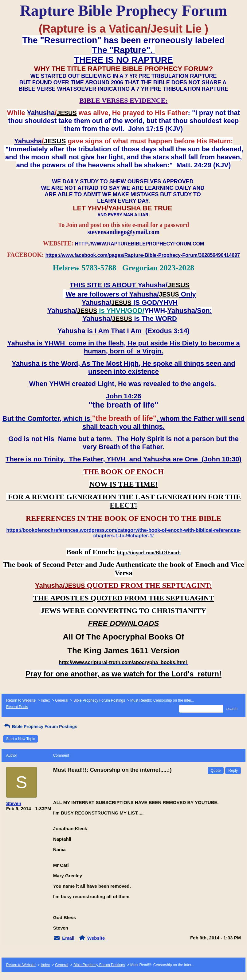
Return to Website (21, 700)
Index (45, 700)
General (62, 700)
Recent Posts (17, 707)
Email (68, 938)
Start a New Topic (21, 739)
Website (96, 938)
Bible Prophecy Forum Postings (99, 700)
